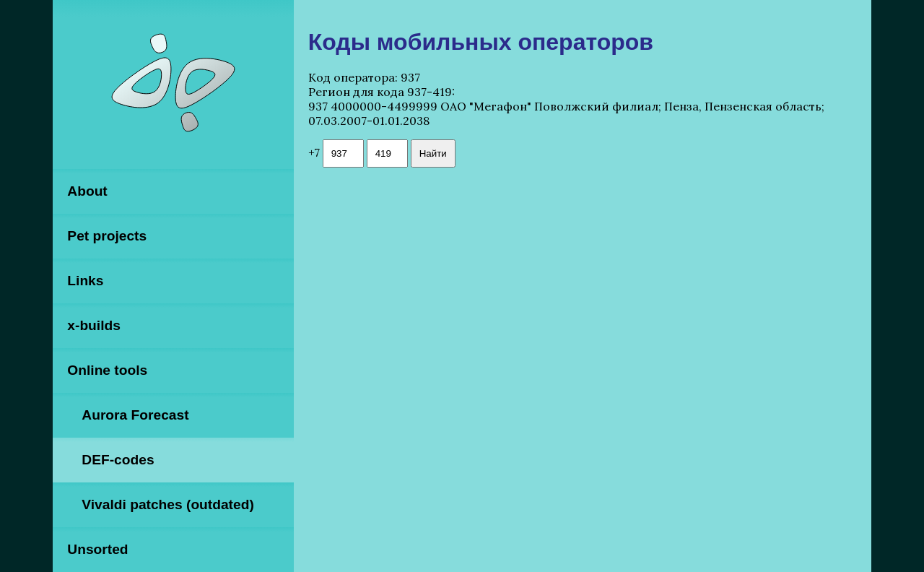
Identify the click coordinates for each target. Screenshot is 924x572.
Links (85, 281)
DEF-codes (118, 460)
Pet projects (107, 236)
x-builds (94, 325)
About (87, 191)
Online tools (107, 370)
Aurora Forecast (135, 415)
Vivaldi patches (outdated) (167, 504)
